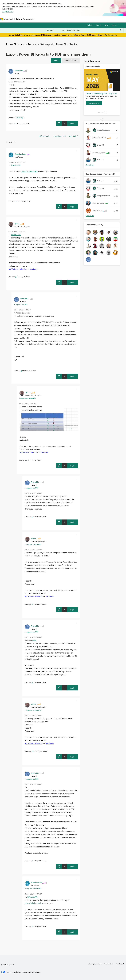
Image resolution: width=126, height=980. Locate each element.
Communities (71, 19)
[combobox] (94, 30)
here (34, 640)
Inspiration (51, 19)
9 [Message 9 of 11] (32, 682)
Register (89, 25)
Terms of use (109, 964)
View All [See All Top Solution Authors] (90, 165)
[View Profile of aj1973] (17, 223)
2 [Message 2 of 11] (16, 277)
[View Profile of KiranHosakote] (20, 154)
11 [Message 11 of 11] (16, 201)
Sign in (98, 25)
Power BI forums (15, 44)
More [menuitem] (91, 19)
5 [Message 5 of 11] (32, 517)
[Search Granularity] (55, 30)
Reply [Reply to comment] (72, 207)
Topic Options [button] (70, 60)
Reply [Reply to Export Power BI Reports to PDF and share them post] (72, 123)
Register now (8, 12)
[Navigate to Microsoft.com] (7, 19)
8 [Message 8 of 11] (32, 926)
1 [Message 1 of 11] (16, 123)
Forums (40, 19)
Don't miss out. (111, 35)
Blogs (82, 19)
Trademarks (121, 964)
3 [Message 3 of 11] (21, 371)
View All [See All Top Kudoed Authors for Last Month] (90, 216)
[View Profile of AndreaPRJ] (19, 70)
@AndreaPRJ (16, 165)
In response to (21, 304)
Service (73, 44)
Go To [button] (114, 25)
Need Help (20, 118)
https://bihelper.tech (30, 171)
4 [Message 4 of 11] (27, 460)
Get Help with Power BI (53, 44)
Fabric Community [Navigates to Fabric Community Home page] (25, 19)
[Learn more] (94, 103)
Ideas (61, 19)
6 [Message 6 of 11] (32, 604)
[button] (56, 60)
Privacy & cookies (95, 964)
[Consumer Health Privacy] (31, 972)
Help (106, 25)
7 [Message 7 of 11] (32, 861)
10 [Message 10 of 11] (33, 751)
